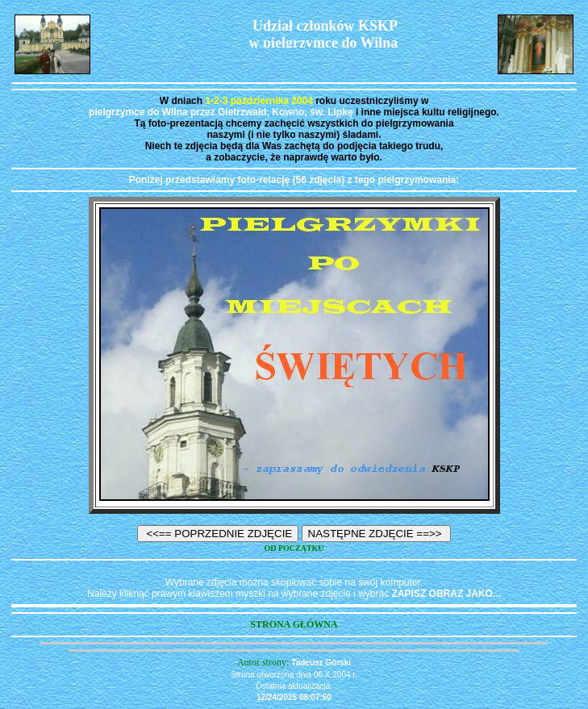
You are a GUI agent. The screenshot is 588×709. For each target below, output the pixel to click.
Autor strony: (264, 662)
